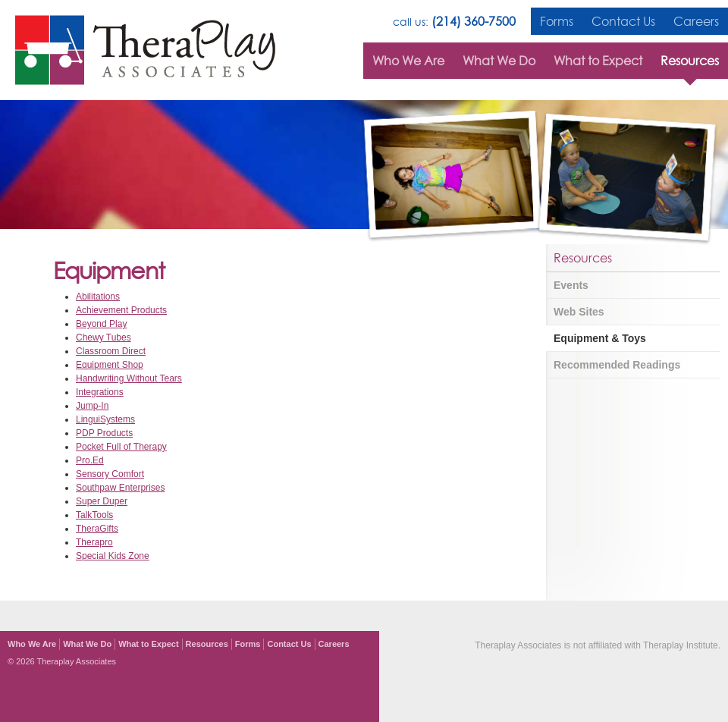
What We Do (499, 61)
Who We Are (408, 61)
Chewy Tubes (104, 337)
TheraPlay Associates (145, 50)
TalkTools (94, 515)
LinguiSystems (105, 419)
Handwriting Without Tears (129, 378)
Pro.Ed (90, 460)
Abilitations (98, 297)
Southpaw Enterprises (120, 488)
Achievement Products (121, 310)
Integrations (100, 392)
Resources (690, 61)
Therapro (94, 542)
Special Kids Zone (113, 556)
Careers (696, 21)
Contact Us (623, 21)
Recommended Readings (617, 365)
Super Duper (102, 501)
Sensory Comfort (110, 474)
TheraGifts (97, 529)
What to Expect (598, 61)
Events (571, 285)
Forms (557, 21)
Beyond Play (101, 324)
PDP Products (104, 433)
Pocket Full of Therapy (121, 447)
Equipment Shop (110, 365)
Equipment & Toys (600, 338)
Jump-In (92, 406)
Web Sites (579, 312)
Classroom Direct (111, 351)
